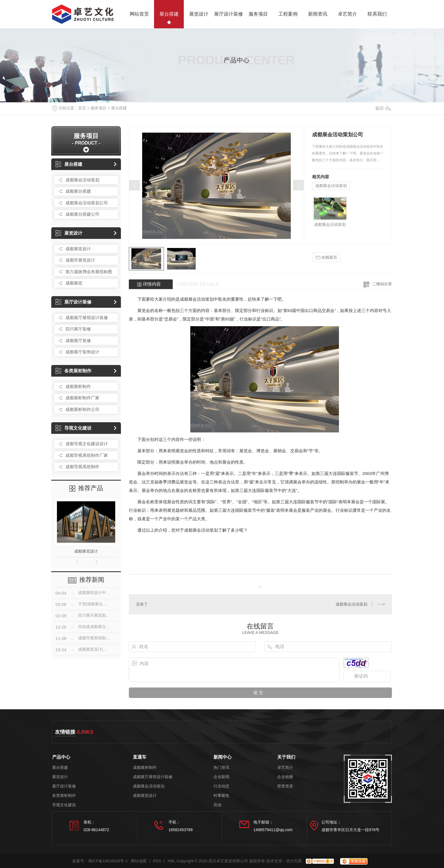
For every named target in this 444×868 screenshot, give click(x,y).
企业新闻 (221, 777)
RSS (157, 861)
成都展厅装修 (78, 340)
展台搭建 (169, 14)
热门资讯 (221, 768)
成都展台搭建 (78, 191)
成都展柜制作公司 (82, 409)
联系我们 (377, 14)
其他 (217, 805)
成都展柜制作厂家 (82, 398)
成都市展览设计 (80, 260)
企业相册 (285, 777)
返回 (383, 108)
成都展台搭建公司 (82, 214)
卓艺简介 (347, 14)
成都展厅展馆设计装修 (87, 318)
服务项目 (258, 14)
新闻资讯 (318, 14)
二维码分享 (382, 284)
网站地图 (139, 861)
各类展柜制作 (73, 371)
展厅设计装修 (229, 14)
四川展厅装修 (78, 329)
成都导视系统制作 (82, 467)
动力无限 (294, 861)
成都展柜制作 (78, 386)
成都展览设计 (78, 249)
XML (171, 861)
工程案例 (288, 14)
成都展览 (74, 283)
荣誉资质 (285, 786)
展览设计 (199, 14)
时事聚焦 (221, 796)
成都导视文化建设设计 (87, 444)
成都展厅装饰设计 (82, 352)
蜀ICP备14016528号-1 (108, 861)
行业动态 (221, 786)
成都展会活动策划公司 (87, 203)
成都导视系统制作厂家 (87, 455)
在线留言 (326, 257)
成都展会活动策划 (82, 180)
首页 (82, 108)
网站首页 (139, 14)
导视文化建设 (73, 428)
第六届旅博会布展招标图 (89, 272)
